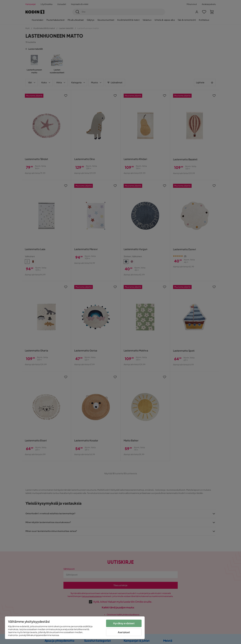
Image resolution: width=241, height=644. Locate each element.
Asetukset (124, 632)
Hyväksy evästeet (124, 623)
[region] (75, 628)
